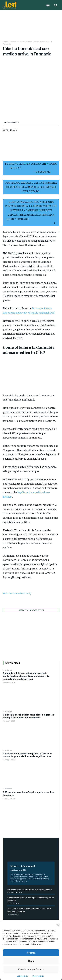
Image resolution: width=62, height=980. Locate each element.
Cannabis (14, 42)
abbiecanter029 (18, 845)
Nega (31, 961)
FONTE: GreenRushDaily (17, 569)
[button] (58, 925)
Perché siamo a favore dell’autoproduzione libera (30, 865)
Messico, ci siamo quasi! (23, 841)
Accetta (31, 953)
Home (5, 42)
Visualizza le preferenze (31, 969)
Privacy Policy (38, 976)
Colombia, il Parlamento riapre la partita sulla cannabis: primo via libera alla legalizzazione (27, 730)
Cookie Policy (22, 976)
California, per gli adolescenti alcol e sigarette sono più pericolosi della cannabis (29, 691)
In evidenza (7, 645)
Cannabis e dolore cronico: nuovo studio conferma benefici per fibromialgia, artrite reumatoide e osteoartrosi (26, 651)
